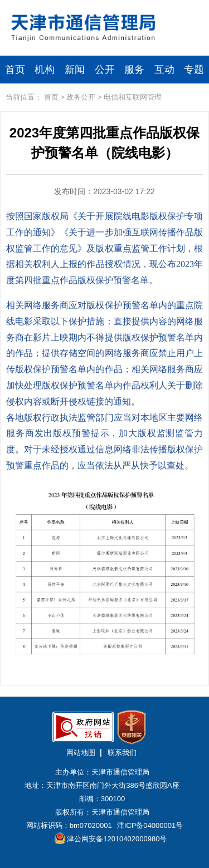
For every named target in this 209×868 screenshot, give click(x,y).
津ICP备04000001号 (150, 825)
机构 (45, 70)
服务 (134, 70)
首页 (15, 70)
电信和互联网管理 (133, 97)
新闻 (75, 70)
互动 (164, 70)
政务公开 (81, 97)
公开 (105, 70)
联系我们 (122, 753)
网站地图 (81, 753)
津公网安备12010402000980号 (111, 838)
